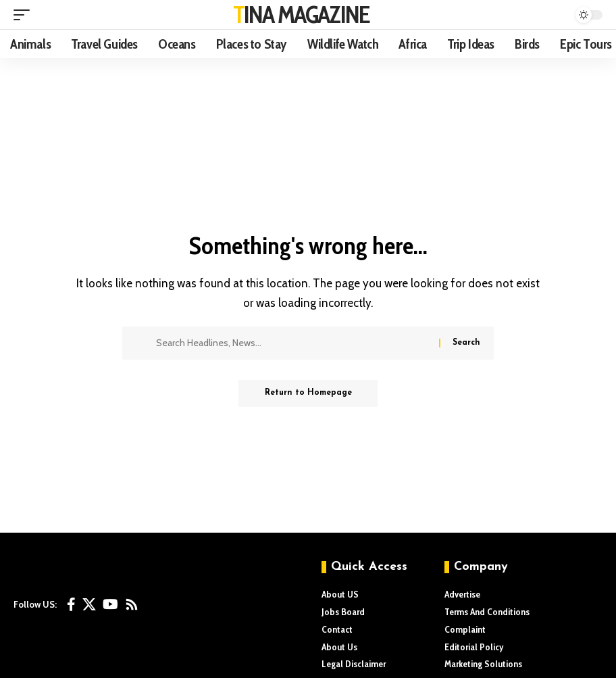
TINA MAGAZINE (302, 14)
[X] (89, 604)
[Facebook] (71, 604)
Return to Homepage (308, 393)
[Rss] (132, 604)
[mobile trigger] (25, 15)
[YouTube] (110, 604)
